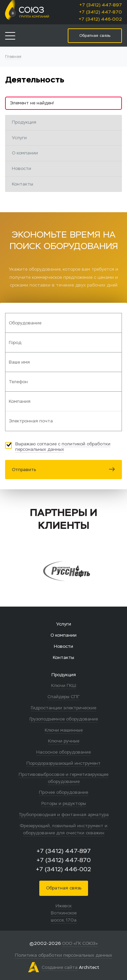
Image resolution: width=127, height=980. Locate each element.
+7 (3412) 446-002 (100, 19)
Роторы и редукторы (64, 803)
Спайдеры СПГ (63, 697)
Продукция (24, 122)
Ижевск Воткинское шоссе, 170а (64, 913)
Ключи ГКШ (64, 685)
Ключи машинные (64, 730)
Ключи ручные (64, 741)
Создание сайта (60, 967)
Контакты (23, 184)
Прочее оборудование (63, 792)
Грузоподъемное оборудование (64, 719)
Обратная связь (64, 888)
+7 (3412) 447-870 (100, 12)
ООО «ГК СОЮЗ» (80, 943)
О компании (25, 153)
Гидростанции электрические (63, 708)
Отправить (63, 470)
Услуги (19, 138)
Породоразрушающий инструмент (63, 763)
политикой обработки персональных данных (63, 447)
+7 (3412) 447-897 (101, 5)
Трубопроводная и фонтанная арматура (64, 815)
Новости (22, 168)
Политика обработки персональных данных (63, 955)
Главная (13, 56)
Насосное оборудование (63, 752)
